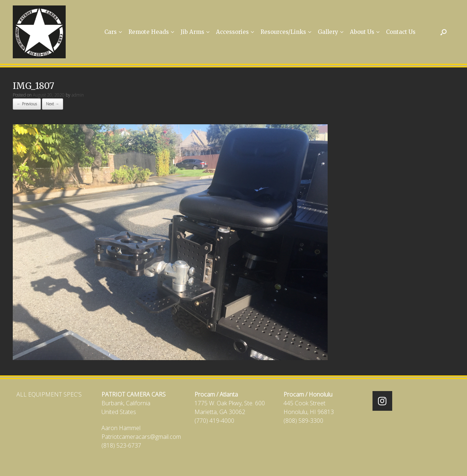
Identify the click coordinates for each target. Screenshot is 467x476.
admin (78, 95)
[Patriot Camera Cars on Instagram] (382, 401)
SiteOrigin (229, 462)
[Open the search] (443, 32)
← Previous (27, 104)
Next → (53, 104)
